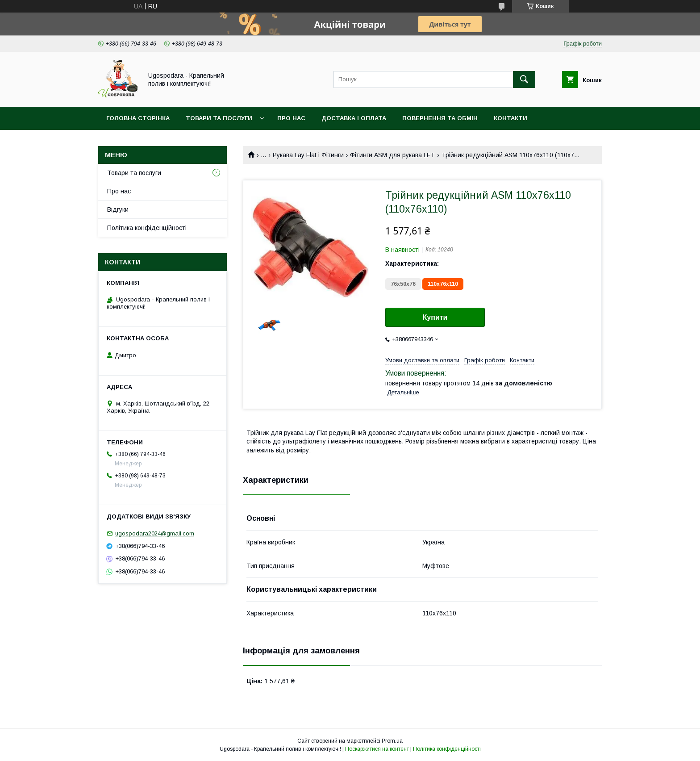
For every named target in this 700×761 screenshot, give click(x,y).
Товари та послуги (219, 118)
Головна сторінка (138, 118)
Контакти (510, 118)
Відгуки (118, 209)
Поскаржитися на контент (377, 749)
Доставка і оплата (354, 118)
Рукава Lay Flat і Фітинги (308, 155)
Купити (435, 317)
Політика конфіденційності (147, 228)
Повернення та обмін (440, 118)
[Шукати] (524, 79)
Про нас (291, 118)
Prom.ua (392, 741)
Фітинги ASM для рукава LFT (392, 155)
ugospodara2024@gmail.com (155, 533)
